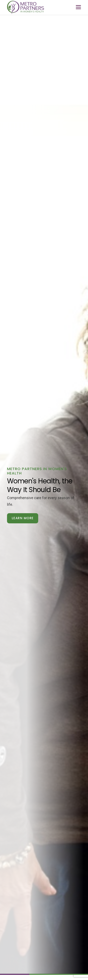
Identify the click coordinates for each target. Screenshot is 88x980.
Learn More (23, 518)
